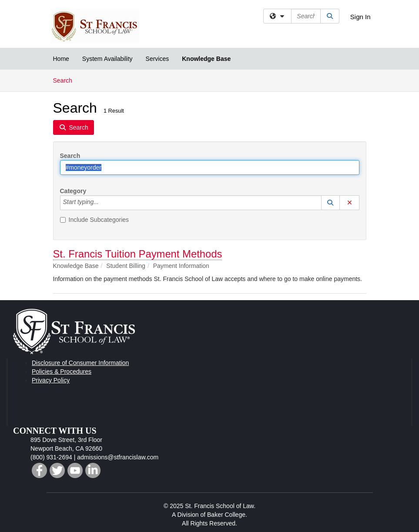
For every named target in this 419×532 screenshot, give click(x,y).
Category (73, 191)
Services (158, 59)
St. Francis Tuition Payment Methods (138, 254)
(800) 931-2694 (51, 457)
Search (66, 80)
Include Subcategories (95, 220)
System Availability (107, 59)
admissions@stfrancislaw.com (118, 457)
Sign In (360, 17)
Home (61, 59)
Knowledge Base (206, 59)
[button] (331, 203)
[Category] (104, 203)
